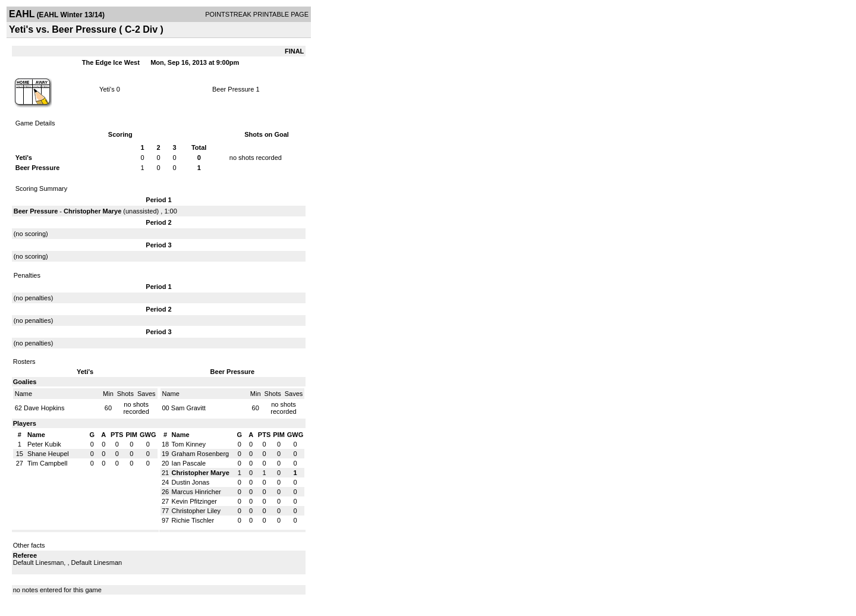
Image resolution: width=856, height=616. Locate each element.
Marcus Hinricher (196, 492)
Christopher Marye (92, 211)
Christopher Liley (196, 511)
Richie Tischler (193, 520)
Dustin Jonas (191, 482)
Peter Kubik (44, 444)
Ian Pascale (189, 463)
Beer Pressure (233, 89)
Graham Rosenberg (201, 454)
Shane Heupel (48, 454)
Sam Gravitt (188, 408)
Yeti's (107, 89)
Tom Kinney (189, 444)
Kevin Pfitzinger (194, 501)
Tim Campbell (47, 463)
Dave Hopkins (44, 408)
